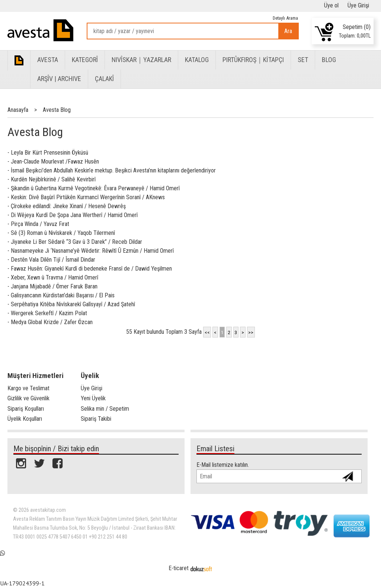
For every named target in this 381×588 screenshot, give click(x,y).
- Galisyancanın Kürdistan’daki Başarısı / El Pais (61, 295)
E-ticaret (179, 568)
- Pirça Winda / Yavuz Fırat (38, 224)
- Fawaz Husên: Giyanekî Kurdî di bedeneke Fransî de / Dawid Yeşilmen (90, 269)
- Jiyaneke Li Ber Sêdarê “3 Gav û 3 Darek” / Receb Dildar (75, 242)
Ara (288, 31)
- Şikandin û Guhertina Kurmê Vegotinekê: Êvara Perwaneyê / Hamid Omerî (94, 188)
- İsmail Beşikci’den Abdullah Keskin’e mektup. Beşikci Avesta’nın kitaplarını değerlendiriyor (112, 170)
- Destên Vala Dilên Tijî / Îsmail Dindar (51, 260)
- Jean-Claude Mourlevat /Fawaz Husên (53, 161)
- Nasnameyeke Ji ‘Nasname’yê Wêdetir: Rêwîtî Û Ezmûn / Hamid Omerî (91, 251)
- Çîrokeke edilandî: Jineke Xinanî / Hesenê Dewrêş (67, 206)
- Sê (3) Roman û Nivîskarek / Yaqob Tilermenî (61, 233)
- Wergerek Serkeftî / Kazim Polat (47, 313)
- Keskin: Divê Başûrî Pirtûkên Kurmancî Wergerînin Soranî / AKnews (86, 197)
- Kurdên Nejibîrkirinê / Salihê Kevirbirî (52, 179)
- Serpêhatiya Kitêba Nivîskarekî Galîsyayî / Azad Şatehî (71, 304)
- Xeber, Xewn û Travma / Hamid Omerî (53, 277)
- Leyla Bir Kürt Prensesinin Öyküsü (48, 153)
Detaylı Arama (285, 18)
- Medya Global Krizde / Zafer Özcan (50, 322)
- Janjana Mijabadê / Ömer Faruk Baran (52, 286)
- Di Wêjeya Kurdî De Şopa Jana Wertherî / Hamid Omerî (73, 215)
